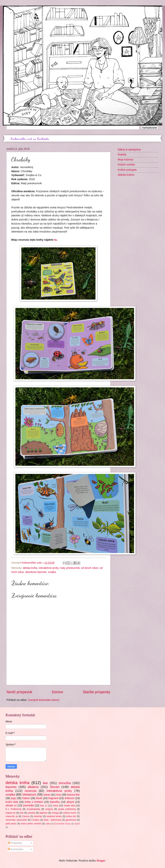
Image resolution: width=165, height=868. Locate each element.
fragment (53, 798)
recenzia (31, 791)
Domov (58, 692)
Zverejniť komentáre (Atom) (44, 700)
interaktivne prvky (49, 568)
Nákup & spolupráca (129, 150)
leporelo (11, 787)
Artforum (69, 798)
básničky (55, 802)
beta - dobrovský (53, 820)
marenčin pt (12, 816)
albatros (33, 787)
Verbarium (29, 795)
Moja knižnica (126, 160)
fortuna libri (73, 795)
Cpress (26, 816)
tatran (47, 795)
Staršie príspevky (97, 692)
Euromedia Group (62, 824)
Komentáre (15, 849)
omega (55, 813)
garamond (71, 820)
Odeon (26, 798)
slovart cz (11, 806)
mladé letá (69, 806)
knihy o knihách (34, 802)
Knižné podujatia (127, 170)
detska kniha (30, 568)
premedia (29, 806)
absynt (70, 802)
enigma (49, 809)
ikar (46, 783)
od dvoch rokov (90, 568)
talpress (43, 813)
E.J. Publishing (13, 809)
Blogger (101, 861)
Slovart (55, 787)
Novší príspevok (19, 692)
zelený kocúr (70, 813)
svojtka (52, 572)
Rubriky (122, 155)
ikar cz (44, 806)
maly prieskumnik (70, 568)
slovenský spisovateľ (16, 820)
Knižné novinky (126, 165)
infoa (56, 806)
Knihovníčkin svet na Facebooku (30, 139)
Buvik (39, 798)
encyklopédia (33, 809)
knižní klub (12, 802)
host (59, 795)
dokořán (38, 816)
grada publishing (67, 809)
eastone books (54, 816)
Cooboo (35, 820)
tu (56, 240)
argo (14, 798)
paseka (32, 813)
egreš (77, 824)
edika (48, 824)
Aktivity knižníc (126, 175)
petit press (11, 824)
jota (22, 813)
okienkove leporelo (36, 572)
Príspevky (15, 843)
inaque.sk (10, 813)
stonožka (65, 783)
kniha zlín (71, 816)
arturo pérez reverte (31, 824)
